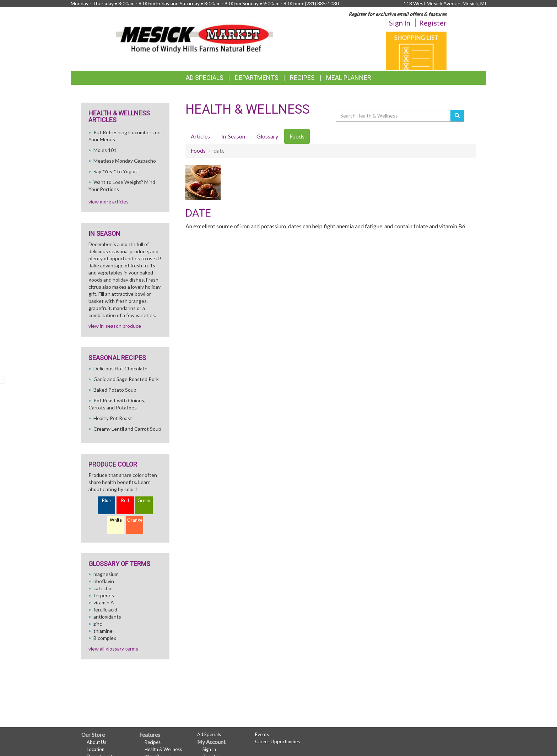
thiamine (103, 631)
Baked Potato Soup (115, 390)
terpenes (104, 595)
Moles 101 (105, 150)
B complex (105, 638)
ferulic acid (105, 610)
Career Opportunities (277, 741)
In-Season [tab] (233, 136)
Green (144, 501)
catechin (103, 588)
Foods (198, 150)
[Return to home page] (195, 34)
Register (433, 23)
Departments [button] (257, 78)
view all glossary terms (113, 649)
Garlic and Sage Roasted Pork (126, 379)
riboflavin (104, 581)
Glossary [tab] (267, 136)
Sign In (400, 23)
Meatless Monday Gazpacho (125, 161)
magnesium (106, 574)
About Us (96, 742)
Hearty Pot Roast (113, 418)
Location (96, 749)
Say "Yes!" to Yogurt (116, 171)
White (116, 520)
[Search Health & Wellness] (394, 116)
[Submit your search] (457, 116)
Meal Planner (349, 78)
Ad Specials (205, 78)
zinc (98, 624)
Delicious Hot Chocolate (120, 368)
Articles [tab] (200, 136)
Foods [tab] (297, 136)
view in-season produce (115, 326)
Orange (135, 520)
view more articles (109, 202)
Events (262, 734)
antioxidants (107, 617)
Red (125, 501)
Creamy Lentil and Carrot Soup (127, 429)
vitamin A (104, 602)
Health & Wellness (163, 749)
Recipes (302, 78)
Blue (106, 501)
